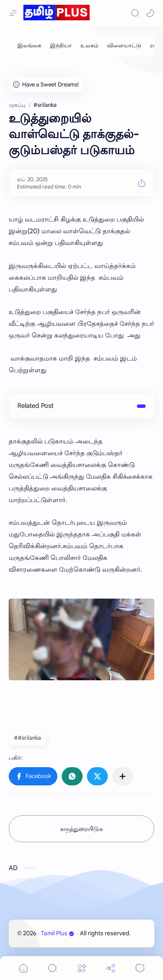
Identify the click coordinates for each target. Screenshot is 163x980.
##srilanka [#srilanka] (27, 738)
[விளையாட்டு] (124, 46)
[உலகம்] (89, 46)
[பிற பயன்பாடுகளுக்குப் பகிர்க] (123, 776)
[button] (150, 13)
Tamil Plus (58, 933)
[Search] (135, 13)
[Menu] (82, 968)
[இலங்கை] (29, 46)
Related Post (35, 406)
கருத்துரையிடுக (81, 829)
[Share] (111, 968)
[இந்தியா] (61, 46)
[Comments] (140, 968)
